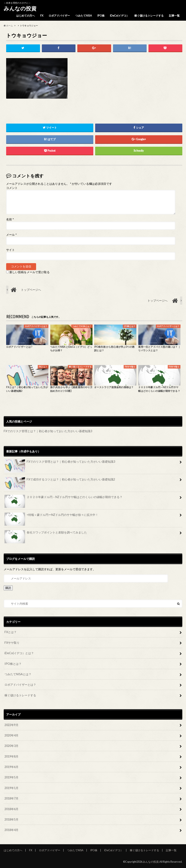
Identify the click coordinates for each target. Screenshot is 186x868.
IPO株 (101, 16)
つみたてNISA (84, 16)
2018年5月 (11, 819)
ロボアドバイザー (59, 16)
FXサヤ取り (12, 643)
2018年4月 (11, 830)
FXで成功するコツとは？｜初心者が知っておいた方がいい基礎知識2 (60, 481)
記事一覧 (174, 16)
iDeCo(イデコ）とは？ (19, 653)
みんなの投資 (20, 8)
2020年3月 (11, 746)
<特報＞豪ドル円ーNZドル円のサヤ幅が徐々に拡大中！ (51, 516)
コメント (12, 188)
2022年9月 (11, 725)
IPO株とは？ (13, 664)
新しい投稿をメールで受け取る (30, 272)
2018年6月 (11, 809)
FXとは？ (11, 632)
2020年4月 (11, 735)
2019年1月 (11, 788)
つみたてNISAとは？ (18, 674)
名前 (10, 220)
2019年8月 (11, 756)
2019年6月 (11, 767)
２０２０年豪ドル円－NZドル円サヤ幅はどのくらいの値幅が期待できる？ (63, 498)
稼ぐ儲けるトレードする (149, 16)
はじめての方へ (26, 16)
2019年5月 (11, 777)
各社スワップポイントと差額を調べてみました (46, 534)
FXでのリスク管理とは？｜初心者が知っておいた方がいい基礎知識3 (48, 431)
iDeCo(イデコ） (119, 16)
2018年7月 (11, 798)
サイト (10, 250)
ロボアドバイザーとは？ (20, 685)
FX (42, 16)
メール (11, 235)
